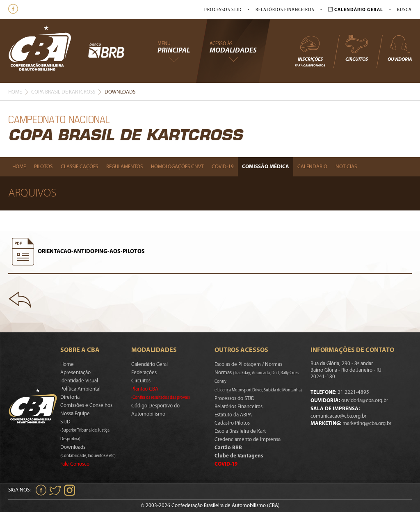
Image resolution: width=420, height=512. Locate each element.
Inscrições (310, 51)
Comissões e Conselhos (86, 406)
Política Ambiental (80, 389)
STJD (85, 430)
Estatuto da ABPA (233, 415)
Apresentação (75, 373)
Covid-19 (223, 167)
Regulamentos (124, 167)
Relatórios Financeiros (285, 10)
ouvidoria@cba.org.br (365, 401)
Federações (144, 373)
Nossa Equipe (75, 414)
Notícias (346, 167)
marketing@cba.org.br (367, 424)
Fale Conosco (75, 464)
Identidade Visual (79, 381)
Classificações (79, 167)
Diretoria (70, 397)
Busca (404, 10)
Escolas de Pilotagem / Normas (248, 365)
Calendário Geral (150, 365)
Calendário (312, 167)
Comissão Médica (266, 167)
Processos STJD (223, 10)
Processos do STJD (235, 399)
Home (15, 92)
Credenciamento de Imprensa (248, 440)
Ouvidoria (400, 48)
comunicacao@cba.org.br (338, 416)
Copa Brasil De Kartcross (63, 92)
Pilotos (43, 167)
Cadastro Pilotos (232, 423)
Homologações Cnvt (177, 167)
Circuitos (356, 48)
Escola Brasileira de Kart (240, 431)
